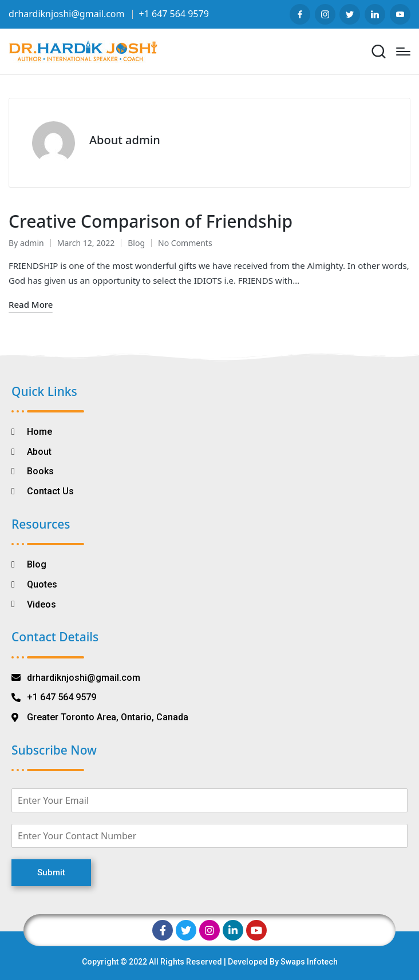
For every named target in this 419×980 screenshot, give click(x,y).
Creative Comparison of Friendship (151, 221)
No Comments (185, 243)
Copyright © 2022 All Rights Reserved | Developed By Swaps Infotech (210, 962)
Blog (136, 243)
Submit (51, 872)
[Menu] (403, 51)
